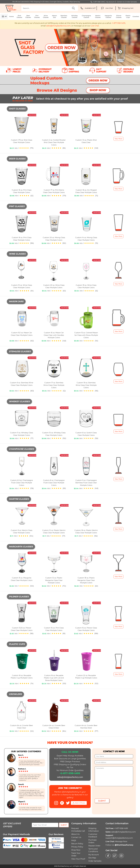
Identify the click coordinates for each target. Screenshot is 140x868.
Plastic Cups (128, 16)
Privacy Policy (77, 847)
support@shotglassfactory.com (119, 838)
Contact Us (76, 837)
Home (11, 16)
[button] (125, 8)
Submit (102, 801)
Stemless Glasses (64, 16)
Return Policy (77, 844)
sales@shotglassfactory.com (58, 26)
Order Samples (95, 861)
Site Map (92, 858)
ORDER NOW (98, 80)
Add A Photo (79, 803)
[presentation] (111, 793)
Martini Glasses (98, 16)
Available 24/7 (88, 8)
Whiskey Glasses (74, 16)
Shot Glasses (19, 16)
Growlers (136, 16)
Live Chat (107, 8)
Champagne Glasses (86, 16)
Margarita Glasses (108, 16)
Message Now (121, 841)
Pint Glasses (37, 16)
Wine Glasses (46, 16)
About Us (75, 834)
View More (118, 139)
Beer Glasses (28, 16)
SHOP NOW (98, 90)
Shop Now (76, 850)
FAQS (74, 840)
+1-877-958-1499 (97, 2)
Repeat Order (94, 846)
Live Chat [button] (95, 26)
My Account (94, 855)
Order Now (62, 47)
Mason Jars (54, 16)
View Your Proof (78, 859)
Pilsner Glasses (119, 16)
